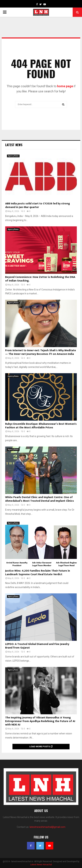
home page (65, 86)
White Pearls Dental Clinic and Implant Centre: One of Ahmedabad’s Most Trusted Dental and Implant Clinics (40, 499)
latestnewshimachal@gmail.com (47, 827)
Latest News (14, 145)
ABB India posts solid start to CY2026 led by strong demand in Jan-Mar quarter (38, 205)
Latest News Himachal (41, 865)
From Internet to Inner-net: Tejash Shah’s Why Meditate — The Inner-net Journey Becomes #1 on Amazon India (41, 352)
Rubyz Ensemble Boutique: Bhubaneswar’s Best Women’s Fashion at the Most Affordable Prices (41, 426)
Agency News (13, 156)
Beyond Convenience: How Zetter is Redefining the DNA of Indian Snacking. (40, 279)
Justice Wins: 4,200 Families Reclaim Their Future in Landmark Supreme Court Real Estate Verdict (38, 573)
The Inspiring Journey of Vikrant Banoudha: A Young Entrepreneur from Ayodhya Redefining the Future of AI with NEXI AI (40, 721)
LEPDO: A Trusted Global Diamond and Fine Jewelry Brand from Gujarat (37, 646)
